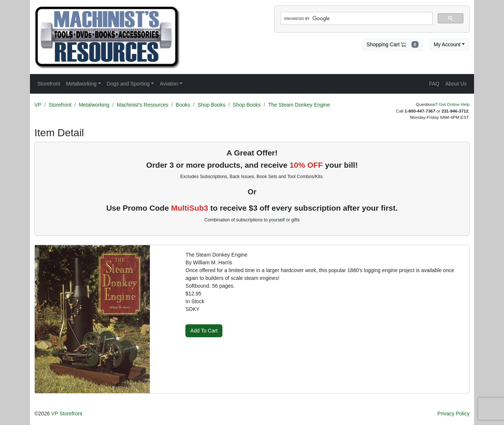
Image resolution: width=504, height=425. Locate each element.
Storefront (60, 105)
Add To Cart (204, 331)
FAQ (434, 84)
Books (183, 105)
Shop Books (212, 105)
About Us (456, 84)
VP (38, 105)
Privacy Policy (453, 414)
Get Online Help (454, 104)
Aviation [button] (169, 84)
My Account (447, 44)
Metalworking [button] (81, 84)
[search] (356, 19)
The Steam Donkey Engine (299, 105)
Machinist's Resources (142, 105)
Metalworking (94, 105)
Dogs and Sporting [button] (128, 84)
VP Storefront (67, 414)
